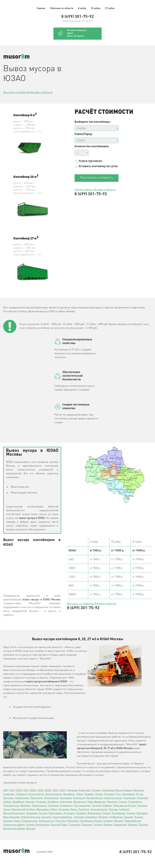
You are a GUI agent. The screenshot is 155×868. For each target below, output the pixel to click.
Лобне (79, 794)
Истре (140, 794)
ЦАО (6, 790)
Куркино (133, 825)
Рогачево (61, 821)
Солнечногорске (113, 798)
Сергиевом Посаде (113, 790)
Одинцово (9, 794)
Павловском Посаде (125, 806)
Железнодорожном (14, 813)
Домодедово (22, 798)
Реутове (113, 810)
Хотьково (41, 802)
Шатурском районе (14, 829)
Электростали (11, 806)
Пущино (143, 825)
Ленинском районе (14, 825)
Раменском (36, 798)
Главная (41, 9)
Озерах (107, 813)
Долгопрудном (82, 806)
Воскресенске (95, 798)
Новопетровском (31, 817)
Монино (108, 825)
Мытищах (139, 790)
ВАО (26, 790)
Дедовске (84, 810)
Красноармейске (62, 817)
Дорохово (87, 825)
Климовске (66, 806)
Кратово (31, 829)
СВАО (19, 790)
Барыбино (91, 817)
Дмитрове (72, 790)
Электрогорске (99, 810)
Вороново (73, 821)
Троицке (89, 794)
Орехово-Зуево (12, 821)
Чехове (99, 794)
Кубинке (107, 806)
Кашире (129, 817)
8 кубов (82, 9)
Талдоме (96, 806)
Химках (128, 790)
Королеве (84, 790)
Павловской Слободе (23, 810)
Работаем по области (62, 9)
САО (12, 790)
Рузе (118, 794)
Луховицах (32, 813)
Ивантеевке (55, 813)
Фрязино (25, 806)
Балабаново (119, 813)
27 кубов (110, 9)
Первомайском (133, 821)
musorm (16, 57)
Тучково (98, 825)
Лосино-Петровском (38, 825)
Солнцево (74, 825)
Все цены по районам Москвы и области (28, 93)
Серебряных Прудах (91, 821)
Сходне (123, 802)
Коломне (142, 806)
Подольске (79, 798)
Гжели (7, 810)
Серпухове (130, 798)
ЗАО (55, 790)
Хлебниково (116, 817)
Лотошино (69, 813)
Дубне (54, 810)
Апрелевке (66, 802)
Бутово (43, 813)
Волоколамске (54, 794)
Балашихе (66, 798)
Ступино (96, 790)
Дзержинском (29, 821)
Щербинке (19, 802)
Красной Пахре (59, 825)
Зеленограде (51, 798)
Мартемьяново (12, 817)
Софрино (124, 810)
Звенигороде (39, 806)
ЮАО (41, 790)
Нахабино (53, 802)
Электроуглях (46, 821)
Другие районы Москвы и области (95, 190)
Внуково (103, 817)
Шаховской (120, 825)
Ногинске (112, 802)
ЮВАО (33, 790)
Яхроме (131, 813)
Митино (119, 821)
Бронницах (129, 794)
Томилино (79, 817)
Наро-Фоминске (96, 802)
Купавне (108, 821)
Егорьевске (135, 802)
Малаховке (43, 810)
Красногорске (36, 794)
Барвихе (81, 813)
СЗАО (62, 790)
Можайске (69, 794)
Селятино (64, 810)
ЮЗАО (48, 790)
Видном (30, 802)
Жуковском (80, 802)
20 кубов (96, 9)
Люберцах (21, 794)
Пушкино (109, 794)
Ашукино (47, 817)
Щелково (8, 798)
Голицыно (53, 806)
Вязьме (139, 817)
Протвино (142, 813)
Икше (74, 810)
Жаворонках (94, 813)
